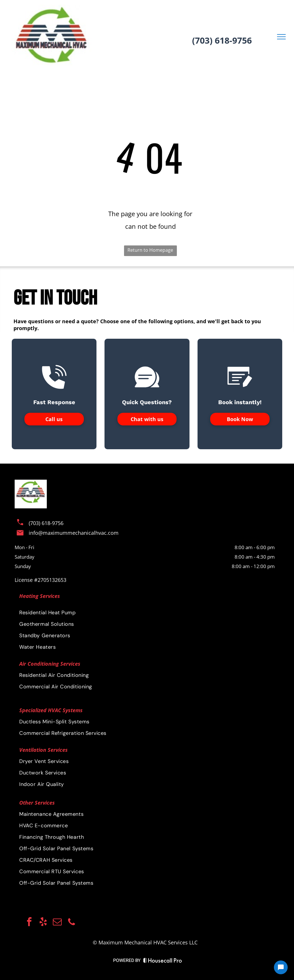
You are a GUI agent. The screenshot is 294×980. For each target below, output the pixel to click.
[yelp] (43, 923)
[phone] (71, 923)
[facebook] (29, 923)
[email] (57, 923)
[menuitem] (147, 722)
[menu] (281, 37)
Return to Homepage (150, 250)
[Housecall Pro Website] (163, 961)
